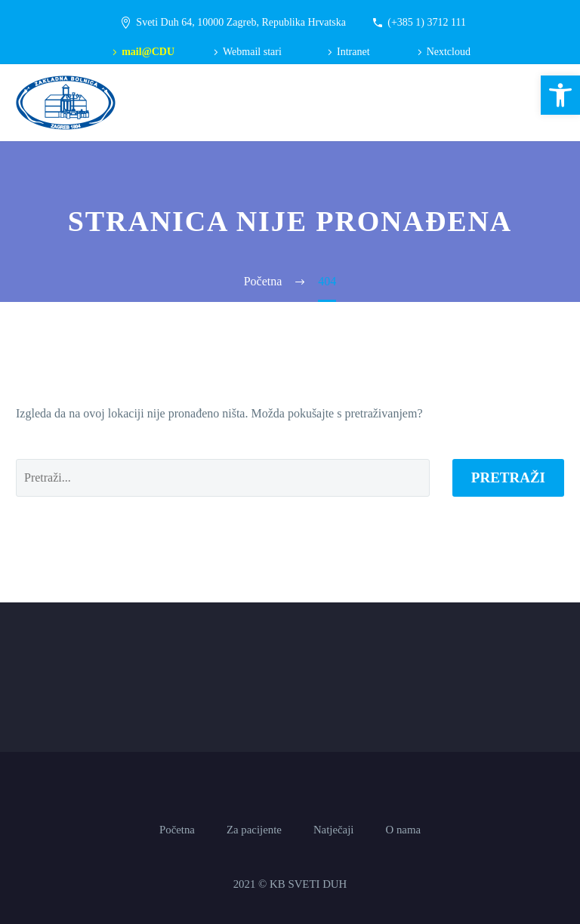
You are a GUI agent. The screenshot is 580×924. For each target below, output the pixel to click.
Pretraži (508, 477)
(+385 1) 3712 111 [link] (427, 22)
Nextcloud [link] (449, 52)
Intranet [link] (353, 52)
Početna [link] (177, 830)
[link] (560, 95)
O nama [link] (403, 830)
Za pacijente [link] (254, 830)
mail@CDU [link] (148, 52)
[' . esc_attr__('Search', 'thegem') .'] (223, 478)
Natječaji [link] (334, 830)
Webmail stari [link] (252, 52)
